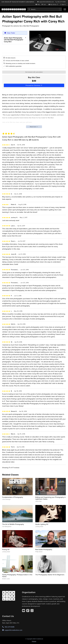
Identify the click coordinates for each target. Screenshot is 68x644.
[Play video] (48, 41)
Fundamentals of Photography (13, 497)
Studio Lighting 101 (42, 524)
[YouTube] (24, 611)
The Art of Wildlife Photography (13, 524)
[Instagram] (32, 611)
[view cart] (44, 4)
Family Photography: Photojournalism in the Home (17, 576)
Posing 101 (6, 549)
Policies (34, 641)
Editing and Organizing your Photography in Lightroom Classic (50, 498)
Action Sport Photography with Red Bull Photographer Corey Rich (14, 40)
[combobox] (45, 9)
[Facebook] (28, 611)
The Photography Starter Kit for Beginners (50, 575)
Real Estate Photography (44, 549)
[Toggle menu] (65, 9)
